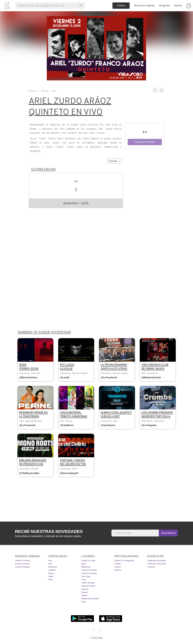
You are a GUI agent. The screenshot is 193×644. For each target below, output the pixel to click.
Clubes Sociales (88, 583)
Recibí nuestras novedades (49, 531)
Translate (114, 161)
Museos (85, 592)
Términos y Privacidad (157, 564)
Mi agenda (164, 6)
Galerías (85, 589)
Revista (178, 6)
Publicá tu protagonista (124, 561)
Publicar (121, 6)
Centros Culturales (89, 573)
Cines (84, 580)
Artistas (118, 564)
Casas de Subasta (89, 570)
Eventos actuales (22, 564)
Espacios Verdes (88, 586)
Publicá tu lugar (88, 561)
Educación (53, 567)
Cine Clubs (86, 576)
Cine (50, 564)
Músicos (118, 570)
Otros (51, 580)
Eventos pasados (23, 567)
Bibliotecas (86, 567)
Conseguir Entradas (145, 142)
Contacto (151, 567)
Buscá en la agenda (144, 6)
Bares (84, 564)
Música (51, 573)
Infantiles (52, 570)
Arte (50, 561)
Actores (118, 567)
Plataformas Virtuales (90, 599)
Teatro (51, 576)
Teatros (84, 595)
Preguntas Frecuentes (157, 561)
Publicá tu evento (23, 561)
